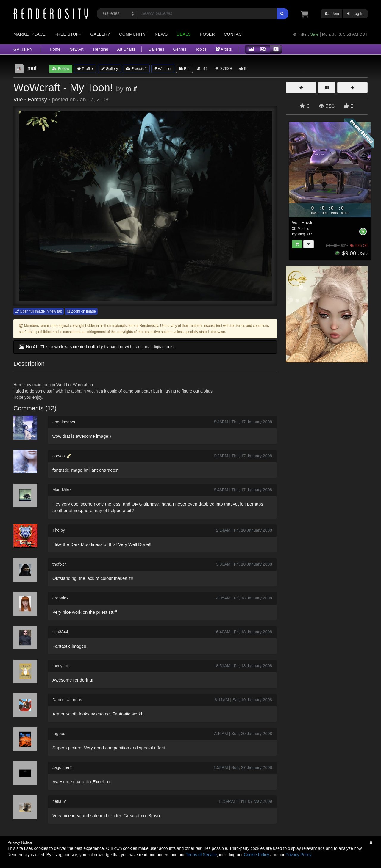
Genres (179, 49)
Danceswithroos (67, 700)
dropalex (60, 598)
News (161, 34)
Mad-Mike (61, 490)
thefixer (59, 564)
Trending (100, 49)
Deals (184, 34)
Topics (201, 49)
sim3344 (60, 632)
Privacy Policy (298, 855)
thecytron (61, 666)
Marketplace (29, 34)
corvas (58, 456)
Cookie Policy (256, 855)
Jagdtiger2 (62, 767)
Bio (184, 69)
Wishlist (163, 69)
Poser (207, 34)
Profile (85, 69)
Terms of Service (201, 855)
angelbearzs (64, 422)
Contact (234, 34)
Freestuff (136, 69)
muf (131, 89)
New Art (76, 49)
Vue (18, 100)
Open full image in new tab (39, 311)
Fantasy (37, 100)
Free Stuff (68, 34)
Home (55, 49)
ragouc (59, 734)
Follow (61, 69)
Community (132, 34)
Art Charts (126, 49)
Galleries (156, 49)
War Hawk (302, 223)
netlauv (59, 801)
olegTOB (305, 234)
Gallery (100, 34)
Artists (224, 49)
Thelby (59, 530)
